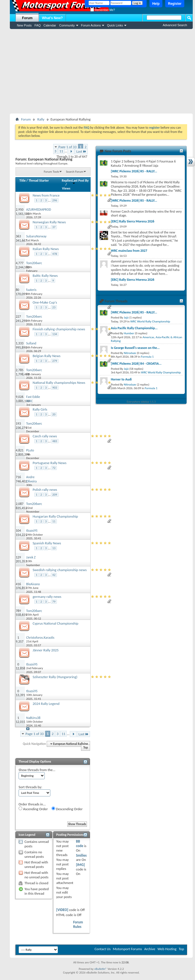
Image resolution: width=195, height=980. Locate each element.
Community (67, 25)
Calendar (50, 25)
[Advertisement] (101, 71)
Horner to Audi (121, 379)
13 (54, 548)
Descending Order (67, 809)
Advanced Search (175, 25)
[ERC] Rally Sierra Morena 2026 (133, 221)
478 (55, 254)
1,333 (20, 343)
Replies (67, 181)
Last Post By (80, 181)
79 (54, 602)
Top (86, 748)
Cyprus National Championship (55, 623)
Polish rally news (45, 490)
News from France (46, 195)
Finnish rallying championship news (59, 329)
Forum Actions (91, 25)
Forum (27, 18)
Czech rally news (45, 436)
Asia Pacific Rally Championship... (134, 328)
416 (18, 584)
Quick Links (115, 25)
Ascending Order (33, 809)
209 (55, 495)
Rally (41, 119)
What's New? (52, 18)
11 (61, 151)
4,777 (20, 263)
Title (23, 181)
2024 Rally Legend (46, 704)
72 (54, 468)
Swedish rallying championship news (60, 570)
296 (55, 200)
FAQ (38, 25)
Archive (150, 949)
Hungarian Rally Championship (55, 516)
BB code (80, 844)
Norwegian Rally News (49, 222)
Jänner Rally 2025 (46, 650)
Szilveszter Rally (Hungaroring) (55, 677)
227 (18, 317)
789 (18, 611)
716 (18, 477)
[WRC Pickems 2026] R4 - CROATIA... (136, 364)
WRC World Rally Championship (150, 321)
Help (156, 4)
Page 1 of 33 (68, 147)
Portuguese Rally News (50, 463)
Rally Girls (40, 409)
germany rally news (47, 597)
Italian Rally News (46, 249)
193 (18, 424)
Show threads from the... (37, 770)
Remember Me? (103, 10)
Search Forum (75, 172)
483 (55, 441)
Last (81, 151)
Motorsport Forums (127, 949)
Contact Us (103, 949)
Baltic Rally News (45, 276)
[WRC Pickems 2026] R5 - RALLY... (134, 171)
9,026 (20, 397)
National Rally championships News (59, 383)
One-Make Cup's (45, 302)
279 (55, 361)
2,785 (20, 370)
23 (54, 307)
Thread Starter (39, 181)
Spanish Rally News (47, 543)
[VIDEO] (62, 910)
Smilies (81, 855)
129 (18, 557)
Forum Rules (78, 924)
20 (54, 414)
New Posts (24, 25)
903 (55, 388)
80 (17, 290)
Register (175, 4)
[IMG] (80, 865)
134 (55, 334)
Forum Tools (51, 172)
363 (18, 236)
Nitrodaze (130, 353)
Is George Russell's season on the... (135, 348)
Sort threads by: (30, 787)
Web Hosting (167, 949)
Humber (129, 333)
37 (54, 227)
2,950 (20, 210)
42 (54, 575)
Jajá (126, 318)
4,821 (20, 450)
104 (18, 531)
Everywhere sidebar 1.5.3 (141, 402)
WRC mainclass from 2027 (129, 251)
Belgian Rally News (47, 356)
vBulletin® (101, 969)
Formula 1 (147, 357)
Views (66, 188)
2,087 (20, 504)
